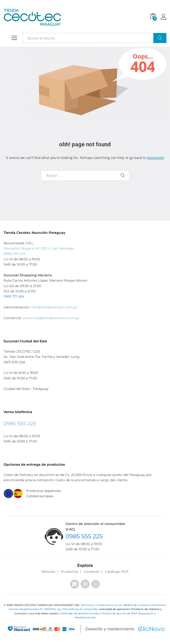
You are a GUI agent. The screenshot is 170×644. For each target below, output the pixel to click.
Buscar (160, 38)
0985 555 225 (14, 254)
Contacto (92, 572)
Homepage (155, 158)
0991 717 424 (14, 296)
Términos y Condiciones (97, 605)
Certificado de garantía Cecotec (80, 613)
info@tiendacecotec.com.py (54, 307)
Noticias (48, 572)
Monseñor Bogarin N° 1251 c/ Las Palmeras (39, 248)
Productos (70, 572)
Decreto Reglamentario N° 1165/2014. (33, 609)
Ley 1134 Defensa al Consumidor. (78, 609)
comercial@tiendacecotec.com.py (51, 318)
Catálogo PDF (117, 572)
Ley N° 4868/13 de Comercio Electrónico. (140, 605)
